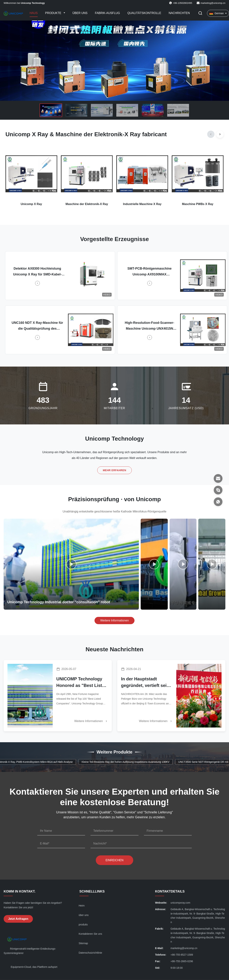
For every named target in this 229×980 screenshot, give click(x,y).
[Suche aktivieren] (200, 13)
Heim (82, 906)
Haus (34, 13)
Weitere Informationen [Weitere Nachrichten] (91, 721)
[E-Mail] (218, 478)
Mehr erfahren (115, 471)
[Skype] (218, 490)
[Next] (220, 134)
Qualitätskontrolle (144, 13)
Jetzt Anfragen (18, 919)
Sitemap (83, 943)
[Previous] (211, 134)
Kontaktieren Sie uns (90, 934)
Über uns (80, 13)
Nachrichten (179, 13)
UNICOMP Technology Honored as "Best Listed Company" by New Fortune (82, 683)
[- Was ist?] (218, 502)
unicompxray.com (180, 903)
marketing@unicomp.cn (213, 3)
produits (83, 925)
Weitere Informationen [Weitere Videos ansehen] (114, 620)
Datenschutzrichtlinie (90, 953)
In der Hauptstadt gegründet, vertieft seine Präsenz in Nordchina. (146, 683)
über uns (84, 915)
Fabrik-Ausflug (107, 13)
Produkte (54, 13)
